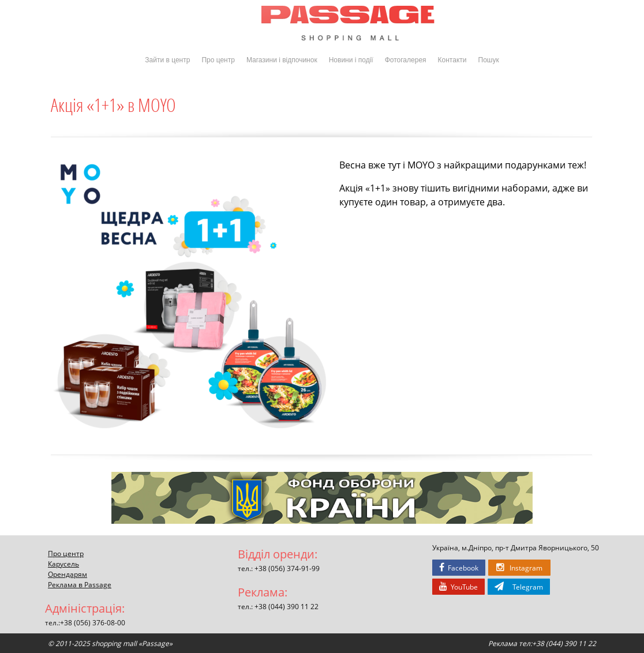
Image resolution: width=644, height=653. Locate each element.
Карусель (63, 564)
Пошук (489, 60)
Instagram (519, 568)
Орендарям (68, 574)
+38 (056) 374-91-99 (287, 568)
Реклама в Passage (80, 584)
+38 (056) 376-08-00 (93, 622)
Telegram (519, 587)
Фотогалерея (406, 60)
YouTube (458, 587)
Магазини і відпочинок (282, 60)
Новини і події (351, 60)
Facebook (459, 568)
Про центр (218, 60)
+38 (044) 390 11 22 (287, 606)
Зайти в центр (167, 60)
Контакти (452, 60)
